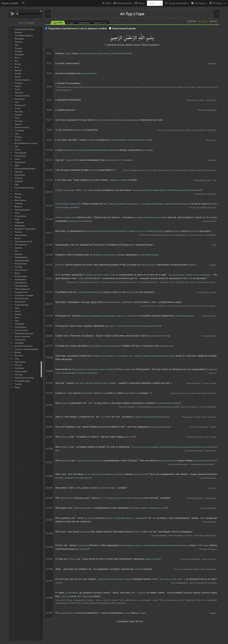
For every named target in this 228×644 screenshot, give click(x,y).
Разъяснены (20, 156)
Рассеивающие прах (24, 188)
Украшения (20, 162)
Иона (17, 58)
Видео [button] (140, 3)
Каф (17, 184)
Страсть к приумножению (26, 349)
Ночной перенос (23, 80)
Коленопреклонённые (25, 169)
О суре (70, 23)
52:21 (49, 278)
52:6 (49, 110)
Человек (19, 267)
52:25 (49, 326)
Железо (18, 207)
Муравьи (19, 112)
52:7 (49, 120)
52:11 (49, 160)
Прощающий (21, 153)
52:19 (49, 255)
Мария (18, 86)
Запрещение (21, 235)
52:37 (49, 462)
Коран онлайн (10, 3)
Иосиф (18, 64)
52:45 (49, 559)
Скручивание (21, 283)
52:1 (49, 53)
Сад (16, 146)
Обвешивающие (22, 289)
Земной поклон (22, 127)
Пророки (19, 93)
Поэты (18, 108)
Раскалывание (21, 286)
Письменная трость (24, 241)
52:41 (49, 508)
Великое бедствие (23, 346)
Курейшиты (20, 362)
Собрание (19, 222)
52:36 (49, 449)
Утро (17, 321)
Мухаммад (20, 175)
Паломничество (22, 96)
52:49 (49, 613)
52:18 (49, 245)
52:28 (49, 357)
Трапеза (18, 42)
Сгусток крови (21, 330)
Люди (17, 387)
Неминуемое (21, 245)
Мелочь (18, 365)
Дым (17, 165)
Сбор (17, 213)
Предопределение (24, 333)
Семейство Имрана (24, 35)
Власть (18, 238)
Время (18, 352)
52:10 (49, 150)
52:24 (49, 316)
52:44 (49, 547)
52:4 (49, 87)
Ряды (17, 219)
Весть (17, 273)
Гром (17, 67)
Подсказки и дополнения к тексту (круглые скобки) (78, 28)
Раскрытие (20, 324)
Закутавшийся (21, 257)
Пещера (18, 83)
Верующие (20, 99)
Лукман (18, 124)
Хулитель (19, 356)
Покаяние (19, 54)
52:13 (49, 180)
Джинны (18, 254)
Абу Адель (199, 3)
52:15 (49, 205)
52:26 (49, 336)
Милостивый (20, 200)
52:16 (49, 219)
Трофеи (18, 51)
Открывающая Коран (24, 29)
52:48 (49, 598)
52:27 (49, 346)
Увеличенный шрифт (124, 28)
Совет (17, 159)
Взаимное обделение (25, 229)
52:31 (49, 393)
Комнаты (19, 181)
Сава (17, 134)
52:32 (49, 405)
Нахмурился (20, 279)
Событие (19, 203)
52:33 (49, 417)
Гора (17, 191)
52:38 (49, 476)
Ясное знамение (22, 336)
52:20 (49, 265)
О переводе (84, 23)
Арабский (192, 21)
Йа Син (18, 140)
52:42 (49, 520)
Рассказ (18, 115)
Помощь (18, 375)
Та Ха (17, 89)
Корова (18, 32)
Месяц (18, 197)
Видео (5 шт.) (101, 23)
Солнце (18, 314)
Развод (18, 232)
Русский (31, 23)
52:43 (49, 533)
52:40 (49, 498)
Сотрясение (20, 340)
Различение (20, 105)
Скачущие (19, 343)
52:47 (49, 581)
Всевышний (20, 302)
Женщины (19, 39)
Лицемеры (20, 226)
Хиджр (18, 74)
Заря (17, 308)
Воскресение (21, 264)
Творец (18, 137)
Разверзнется (21, 292)
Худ (16, 61)
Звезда (18, 194)
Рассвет (18, 384)
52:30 (49, 383)
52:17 (49, 233)
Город (17, 311)
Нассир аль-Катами (177, 3)
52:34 (49, 427)
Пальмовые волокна (24, 378)
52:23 (49, 304)
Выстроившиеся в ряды (26, 143)
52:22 (49, 292)
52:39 (49, 488)
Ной (16, 251)
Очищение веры (22, 381)
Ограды (18, 48)
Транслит (22, 23)
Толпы (18, 150)
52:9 (49, 140)
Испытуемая (20, 216)
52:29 (49, 371)
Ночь (17, 317)
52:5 (49, 100)
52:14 (49, 192)
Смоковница (20, 327)
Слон (17, 359)
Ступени (18, 248)
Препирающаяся (22, 210)
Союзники (19, 131)
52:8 (49, 130)
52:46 (49, 569)
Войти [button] (107, 3)
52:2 (49, 63)
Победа (18, 178)
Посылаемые (21, 270)
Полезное (217, 3)
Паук (17, 118)
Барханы (19, 172)
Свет (17, 102)
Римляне (19, 121)
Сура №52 (58, 23)
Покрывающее (22, 305)
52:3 (49, 73)
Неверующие (21, 371)
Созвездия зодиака (24, 295)
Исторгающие (21, 276)
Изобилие (19, 368)
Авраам (18, 70)
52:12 (49, 170)
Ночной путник (22, 298)
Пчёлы (18, 77)
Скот (17, 45)
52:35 (49, 437)
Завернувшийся (22, 260)
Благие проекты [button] (123, 3)
